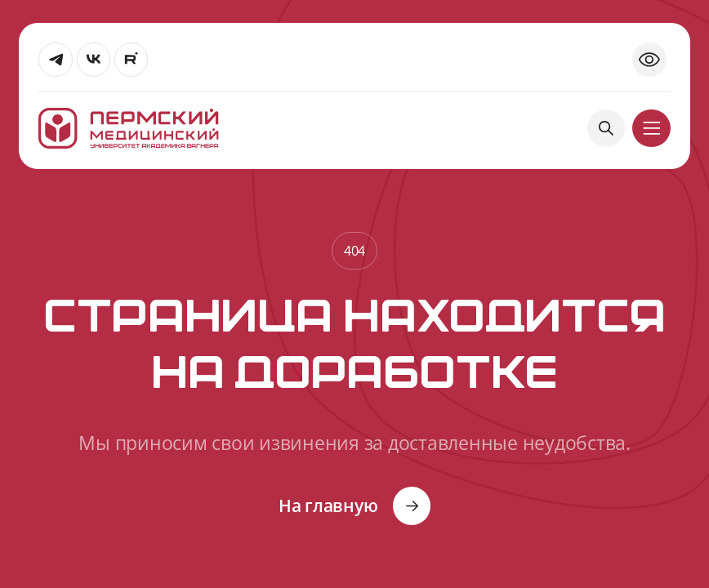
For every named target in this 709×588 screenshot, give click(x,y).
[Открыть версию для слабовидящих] (649, 60)
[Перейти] (56, 60)
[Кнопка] (355, 506)
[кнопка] (651, 128)
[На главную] (128, 129)
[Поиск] (606, 128)
